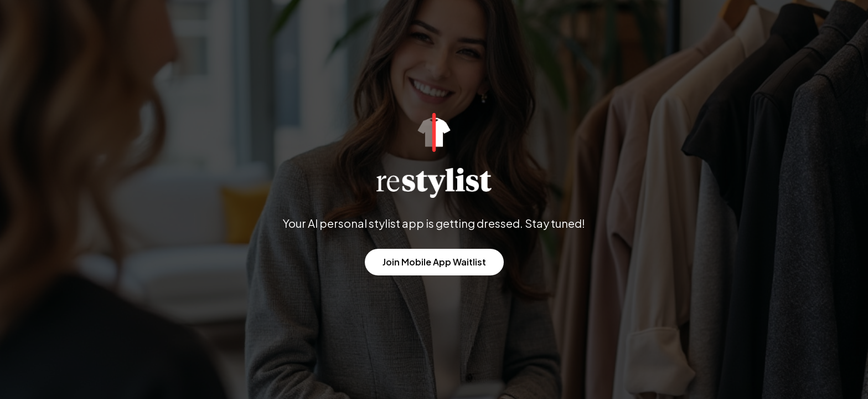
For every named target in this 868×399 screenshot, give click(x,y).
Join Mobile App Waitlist (434, 262)
